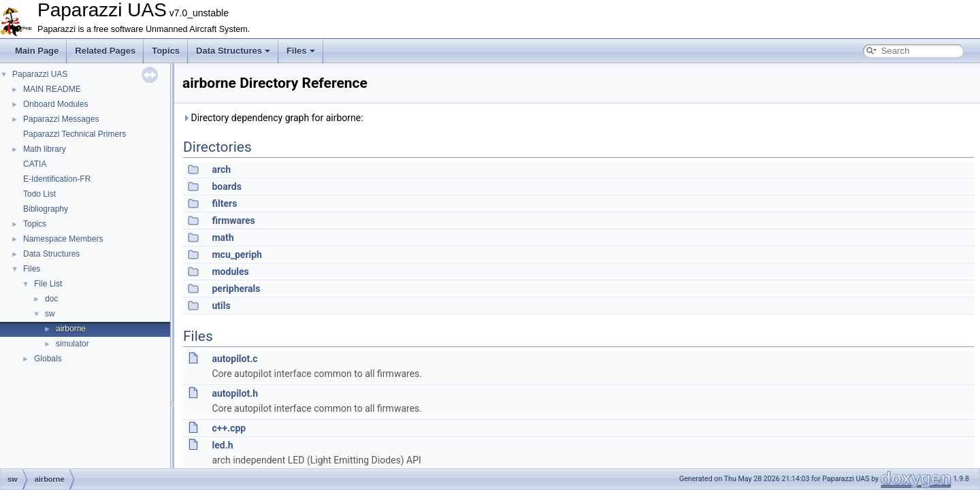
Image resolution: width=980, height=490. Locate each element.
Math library (45, 149)
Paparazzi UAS (40, 74)
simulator (72, 344)
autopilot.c (234, 359)
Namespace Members (63, 239)
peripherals (236, 289)
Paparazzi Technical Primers (75, 134)
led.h (222, 445)
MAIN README (52, 89)
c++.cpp (229, 428)
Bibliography (46, 209)
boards (226, 186)
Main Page (37, 51)
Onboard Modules (55, 104)
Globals (48, 359)
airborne (71, 329)
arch (221, 169)
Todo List (39, 194)
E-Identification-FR (57, 179)
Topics (166, 51)
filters (224, 203)
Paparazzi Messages (61, 119)
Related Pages (105, 51)
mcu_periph (236, 255)
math (223, 238)
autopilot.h (235, 393)
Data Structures (233, 51)
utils (221, 306)
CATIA (35, 164)
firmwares (233, 220)
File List (48, 284)
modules (230, 272)
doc (51, 299)
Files (301, 51)
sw (50, 314)
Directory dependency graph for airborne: (273, 118)
